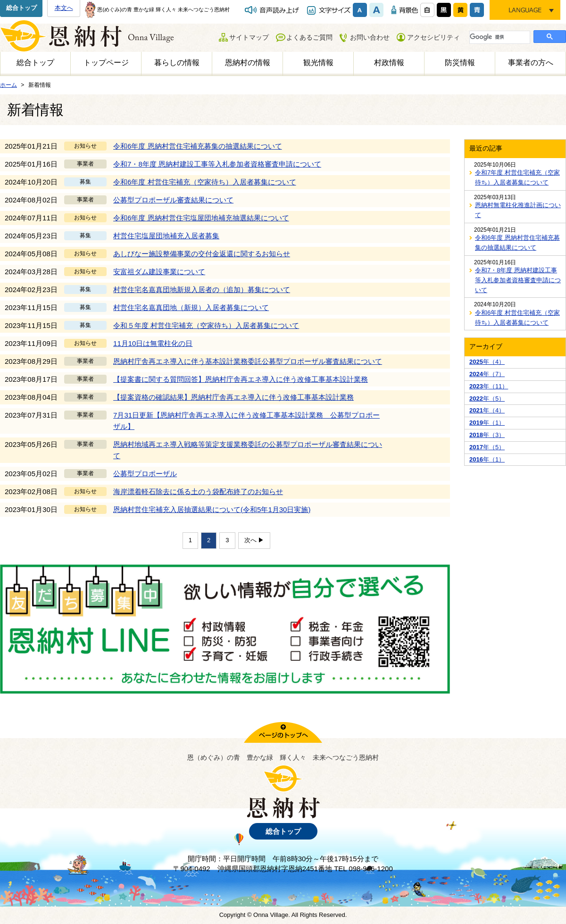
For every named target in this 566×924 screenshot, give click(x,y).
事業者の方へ (531, 63)
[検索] (499, 37)
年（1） (487, 423)
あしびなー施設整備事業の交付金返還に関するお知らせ (202, 254)
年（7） (487, 374)
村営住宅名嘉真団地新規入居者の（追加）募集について (202, 290)
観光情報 (318, 63)
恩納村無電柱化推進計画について (518, 210)
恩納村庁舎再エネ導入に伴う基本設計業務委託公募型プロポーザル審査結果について (248, 361)
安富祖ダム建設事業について (159, 272)
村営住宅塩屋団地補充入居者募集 (166, 236)
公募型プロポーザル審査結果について (173, 200)
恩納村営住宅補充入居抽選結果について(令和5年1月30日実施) (212, 509)
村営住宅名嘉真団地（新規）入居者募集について (191, 307)
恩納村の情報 (248, 63)
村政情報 (389, 63)
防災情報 (460, 63)
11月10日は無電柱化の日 (153, 343)
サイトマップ (249, 37)
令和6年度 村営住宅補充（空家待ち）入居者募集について (205, 182)
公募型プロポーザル (145, 474)
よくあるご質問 (309, 37)
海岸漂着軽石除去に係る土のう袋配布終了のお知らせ (198, 491)
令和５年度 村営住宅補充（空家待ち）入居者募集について (206, 325)
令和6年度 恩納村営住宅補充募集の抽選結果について (198, 146)
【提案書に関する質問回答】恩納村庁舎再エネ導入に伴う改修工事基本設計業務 (241, 379)
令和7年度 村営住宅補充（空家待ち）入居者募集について (517, 177)
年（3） (487, 435)
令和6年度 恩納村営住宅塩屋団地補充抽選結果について (201, 218)
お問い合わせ (370, 37)
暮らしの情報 (177, 63)
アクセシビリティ (433, 37)
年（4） (487, 362)
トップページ (106, 63)
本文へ (64, 8)
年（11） (489, 386)
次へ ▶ (254, 540)
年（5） (487, 399)
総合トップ (21, 8)
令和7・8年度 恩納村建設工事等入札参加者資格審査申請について (217, 164)
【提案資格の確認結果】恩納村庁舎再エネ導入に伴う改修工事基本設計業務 (233, 397)
